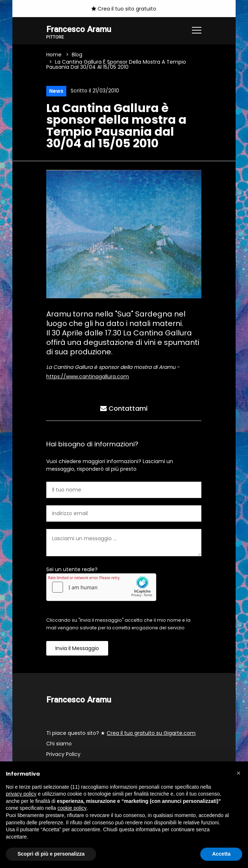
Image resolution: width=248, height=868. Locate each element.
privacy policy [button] (21, 794)
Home (54, 55)
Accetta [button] (221, 854)
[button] (239, 773)
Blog (77, 55)
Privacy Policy (63, 754)
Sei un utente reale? (72, 569)
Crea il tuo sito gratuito (124, 9)
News (56, 91)
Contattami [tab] (124, 408)
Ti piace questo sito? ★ (121, 733)
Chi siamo (59, 744)
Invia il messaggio (77, 648)
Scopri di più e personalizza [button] (51, 854)
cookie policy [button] (72, 808)
